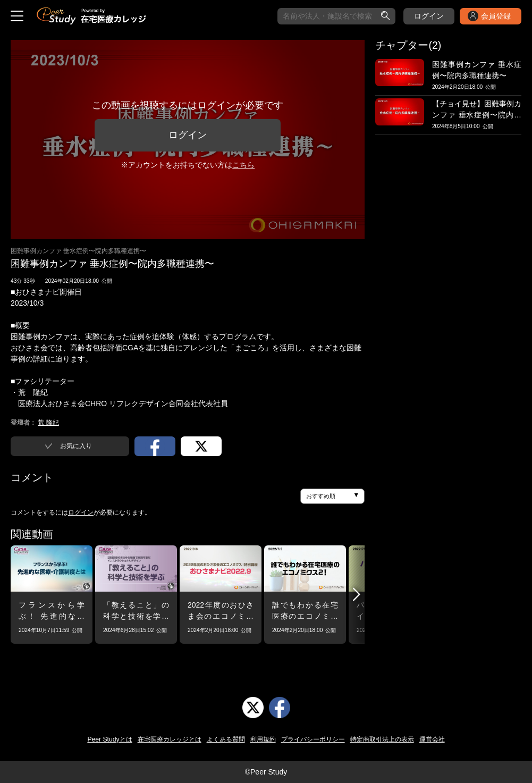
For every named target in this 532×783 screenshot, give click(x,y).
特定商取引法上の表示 (382, 739)
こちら (243, 165)
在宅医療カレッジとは (170, 739)
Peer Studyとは (109, 739)
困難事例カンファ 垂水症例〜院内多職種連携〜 (78, 251)
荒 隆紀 (48, 423)
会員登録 (496, 16)
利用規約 (263, 739)
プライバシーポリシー (313, 739)
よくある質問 (226, 739)
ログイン (429, 16)
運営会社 (432, 739)
